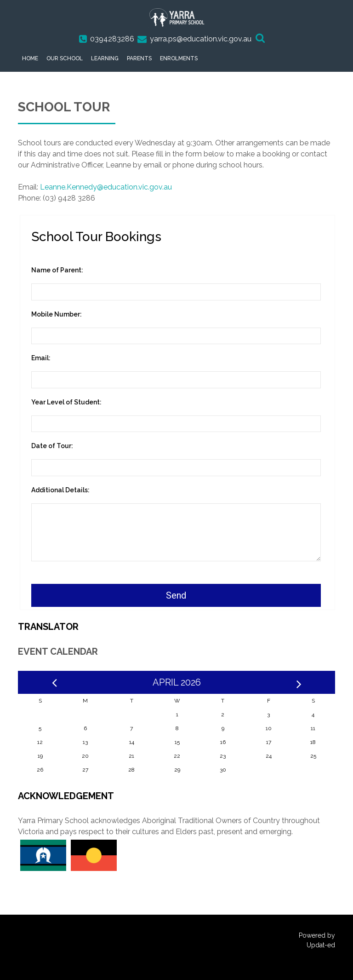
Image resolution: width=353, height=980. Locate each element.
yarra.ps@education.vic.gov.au (201, 39)
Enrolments (179, 58)
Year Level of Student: (66, 402)
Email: (41, 358)
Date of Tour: (52, 446)
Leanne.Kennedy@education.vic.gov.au (106, 187)
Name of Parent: (57, 270)
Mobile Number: (57, 314)
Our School (65, 58)
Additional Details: (60, 490)
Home (30, 58)
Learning (105, 58)
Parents (139, 58)
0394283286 (112, 39)
